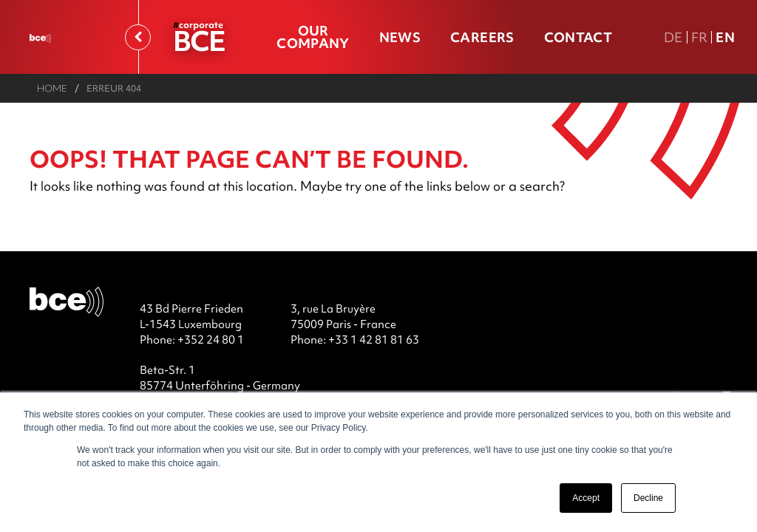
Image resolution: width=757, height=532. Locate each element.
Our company (313, 37)
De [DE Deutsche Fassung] (673, 37)
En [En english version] (725, 37)
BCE (199, 40)
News (400, 37)
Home (52, 88)
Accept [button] (586, 498)
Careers (482, 37)
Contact (578, 37)
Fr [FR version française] (700, 37)
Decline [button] (648, 498)
